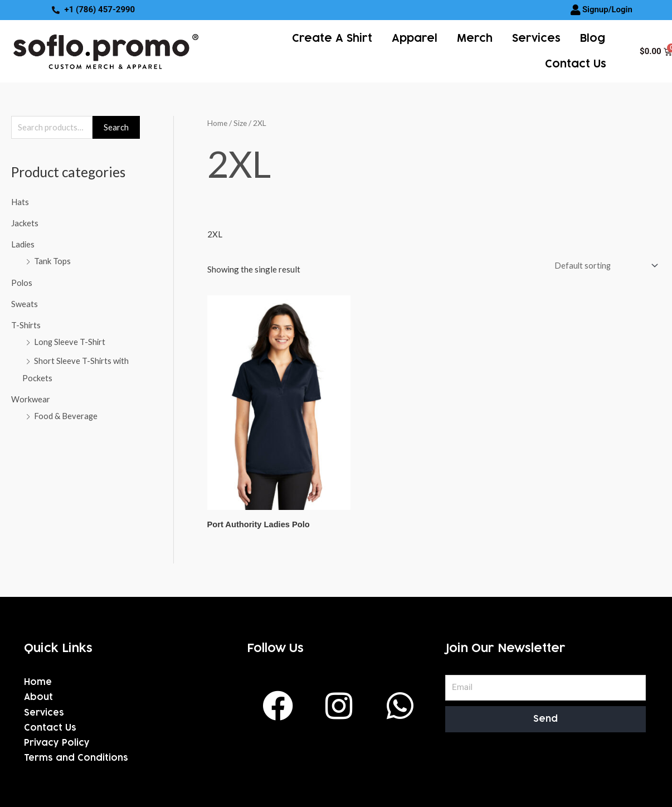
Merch (475, 38)
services (536, 38)
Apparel (415, 38)
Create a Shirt (332, 38)
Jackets (25, 223)
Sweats (25, 303)
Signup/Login (607, 9)
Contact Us (576, 64)
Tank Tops (52, 261)
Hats (20, 202)
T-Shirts (26, 324)
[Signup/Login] (576, 10)
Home (217, 123)
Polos (22, 282)
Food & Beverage (66, 414)
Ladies (23, 245)
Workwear (31, 397)
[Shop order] (603, 266)
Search (116, 128)
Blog (593, 38)
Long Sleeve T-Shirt (70, 341)
